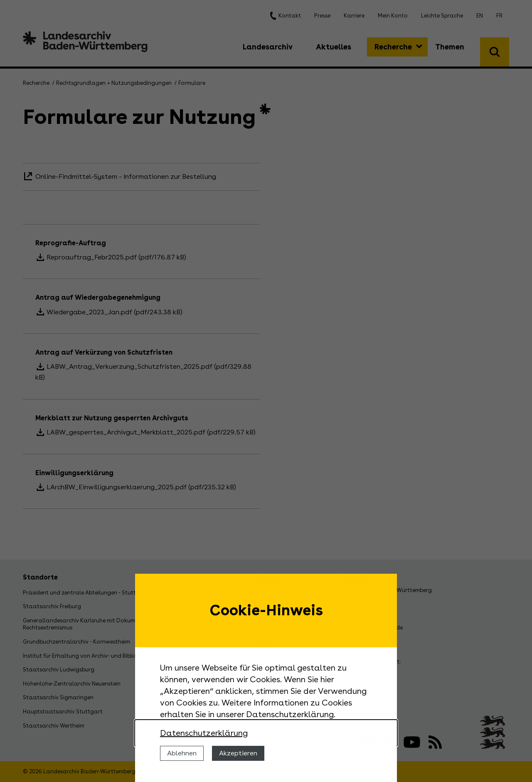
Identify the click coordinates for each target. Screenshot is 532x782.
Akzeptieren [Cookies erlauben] (238, 753)
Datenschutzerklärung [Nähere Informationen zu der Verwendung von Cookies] (204, 733)
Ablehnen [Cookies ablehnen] (182, 753)
